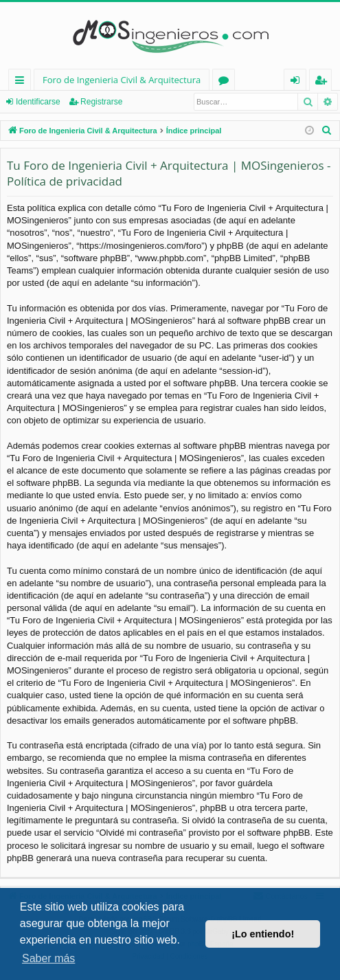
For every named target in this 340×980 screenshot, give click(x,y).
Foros (226, 82)
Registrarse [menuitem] (324, 82)
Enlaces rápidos (22, 82)
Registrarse (101, 102)
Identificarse (38, 102)
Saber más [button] (48, 958)
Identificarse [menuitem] (298, 82)
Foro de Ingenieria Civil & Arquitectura (122, 80)
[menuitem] (327, 131)
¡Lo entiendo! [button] (263, 934)
